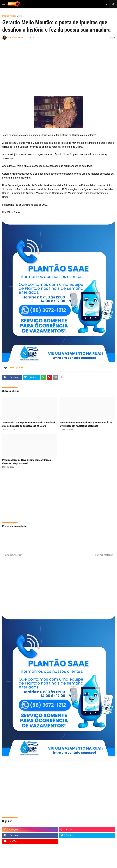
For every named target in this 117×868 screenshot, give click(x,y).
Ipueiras (19, 367)
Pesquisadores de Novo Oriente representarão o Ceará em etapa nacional (27, 462)
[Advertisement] (55, 68)
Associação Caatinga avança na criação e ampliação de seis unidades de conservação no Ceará (29, 424)
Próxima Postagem (104, 555)
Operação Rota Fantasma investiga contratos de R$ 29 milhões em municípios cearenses (86, 424)
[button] (4, 4)
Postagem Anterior (13, 555)
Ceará (20, 16)
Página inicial (9, 16)
